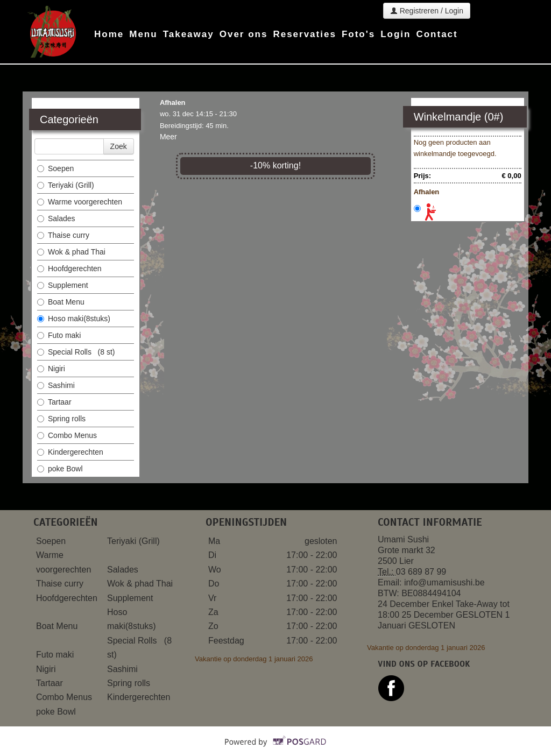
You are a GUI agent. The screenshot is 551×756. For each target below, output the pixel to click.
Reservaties (304, 34)
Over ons (244, 34)
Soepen (56, 168)
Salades (56, 218)
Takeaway (189, 34)
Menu (143, 34)
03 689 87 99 (421, 572)
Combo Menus (68, 435)
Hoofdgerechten (69, 269)
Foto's (358, 34)
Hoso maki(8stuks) (75, 319)
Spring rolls (62, 419)
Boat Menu (62, 302)
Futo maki (60, 335)
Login (395, 34)
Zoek (119, 146)
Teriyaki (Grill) (66, 185)
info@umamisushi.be (444, 582)
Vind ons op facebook (424, 664)
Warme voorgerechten (81, 202)
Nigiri (52, 369)
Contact (437, 34)
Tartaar (55, 402)
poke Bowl (60, 469)
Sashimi (57, 385)
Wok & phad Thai (71, 252)
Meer (168, 137)
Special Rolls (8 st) (76, 352)
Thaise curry (64, 235)
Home (109, 34)
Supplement (64, 285)
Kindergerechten (71, 452)
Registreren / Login (427, 11)
